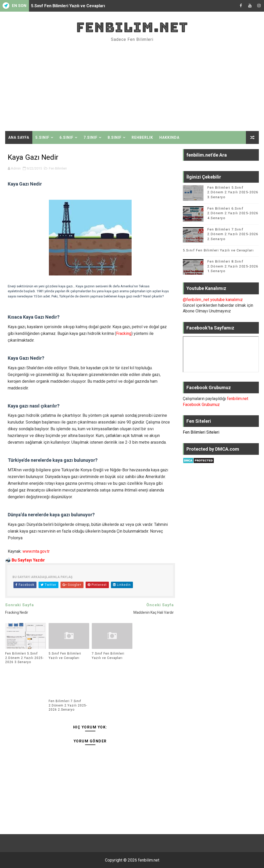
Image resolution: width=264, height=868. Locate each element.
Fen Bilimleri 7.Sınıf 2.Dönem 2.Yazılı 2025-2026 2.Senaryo (68, 705)
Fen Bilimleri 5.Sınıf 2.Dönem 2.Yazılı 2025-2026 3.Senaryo (24, 658)
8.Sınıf (115, 137)
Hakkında (169, 137)
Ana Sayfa (19, 137)
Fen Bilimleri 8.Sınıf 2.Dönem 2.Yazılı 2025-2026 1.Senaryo (233, 266)
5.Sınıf (42, 137)
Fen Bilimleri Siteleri (201, 432)
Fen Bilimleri (58, 168)
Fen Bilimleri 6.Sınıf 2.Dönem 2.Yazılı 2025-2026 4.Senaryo (233, 213)
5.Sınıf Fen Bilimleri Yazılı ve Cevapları (68, 6)
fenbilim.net (132, 27)
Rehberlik (142, 137)
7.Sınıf (90, 137)
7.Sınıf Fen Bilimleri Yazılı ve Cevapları (108, 656)
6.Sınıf (66, 137)
